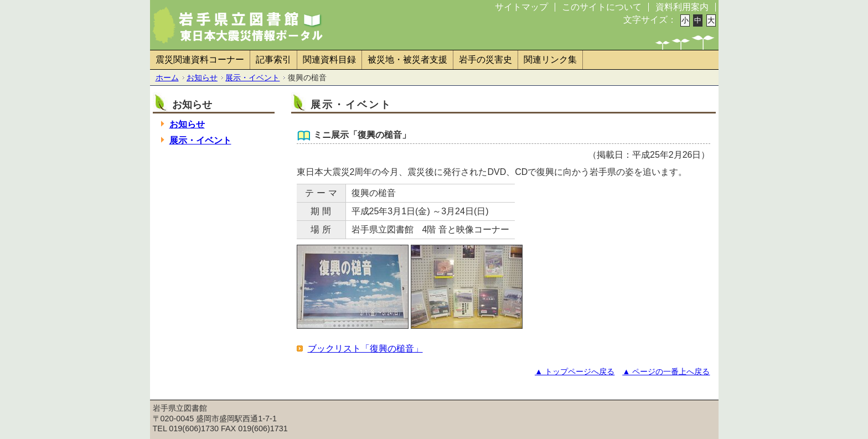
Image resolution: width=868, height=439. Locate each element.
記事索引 (273, 60)
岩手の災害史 (485, 60)
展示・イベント (252, 78)
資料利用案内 (682, 7)
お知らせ (202, 78)
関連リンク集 (550, 60)
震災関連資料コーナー (200, 60)
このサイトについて (602, 7)
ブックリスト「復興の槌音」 (365, 348)
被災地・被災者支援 (407, 60)
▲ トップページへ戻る (575, 371)
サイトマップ (521, 7)
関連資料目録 (329, 60)
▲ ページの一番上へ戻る (666, 371)
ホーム (167, 78)
